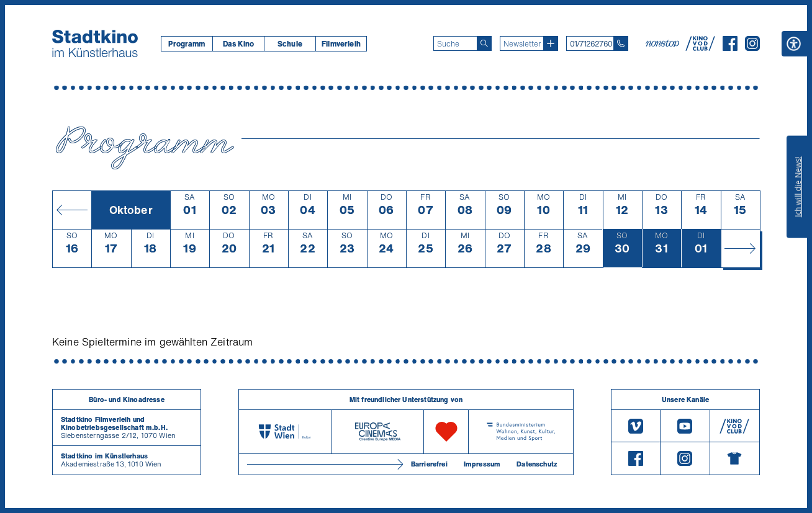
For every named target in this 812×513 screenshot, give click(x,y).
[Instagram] (752, 47)
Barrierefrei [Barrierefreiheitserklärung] (429, 464)
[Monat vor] (740, 248)
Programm (187, 44)
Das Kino (238, 44)
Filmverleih (341, 44)
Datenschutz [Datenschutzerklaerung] (537, 464)
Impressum (482, 464)
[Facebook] (730, 47)
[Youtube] (685, 426)
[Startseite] (95, 43)
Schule (290, 44)
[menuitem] (187, 44)
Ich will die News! (798, 187)
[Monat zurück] (72, 210)
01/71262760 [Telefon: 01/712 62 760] (591, 44)
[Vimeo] (636, 426)
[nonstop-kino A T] (664, 43)
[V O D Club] (700, 47)
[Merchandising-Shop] (735, 458)
